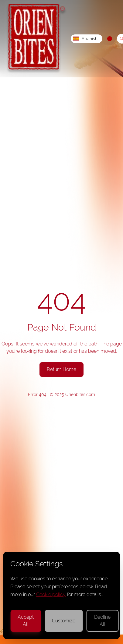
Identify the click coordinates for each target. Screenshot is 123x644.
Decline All (102, 621)
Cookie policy (51, 594)
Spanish (85, 39)
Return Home (61, 369)
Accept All (26, 621)
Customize (64, 621)
